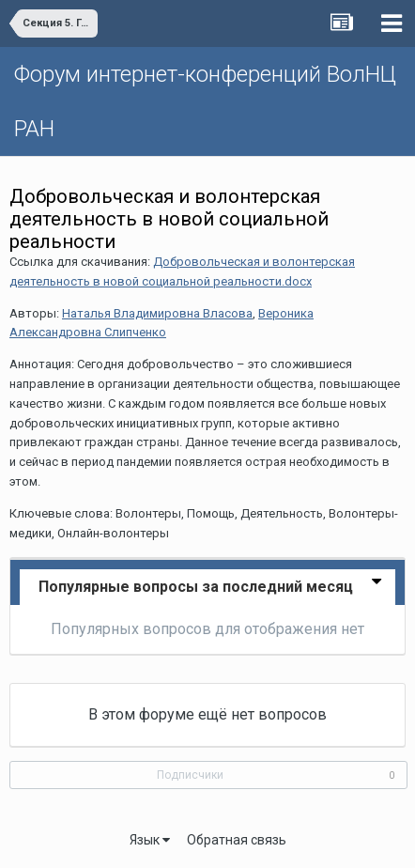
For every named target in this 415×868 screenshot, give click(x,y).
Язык (150, 840)
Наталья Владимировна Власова (157, 313)
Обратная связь (237, 840)
